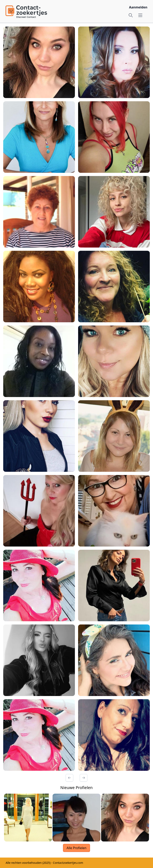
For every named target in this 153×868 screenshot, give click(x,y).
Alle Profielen (76, 848)
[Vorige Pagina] (69, 778)
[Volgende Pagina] (84, 778)
